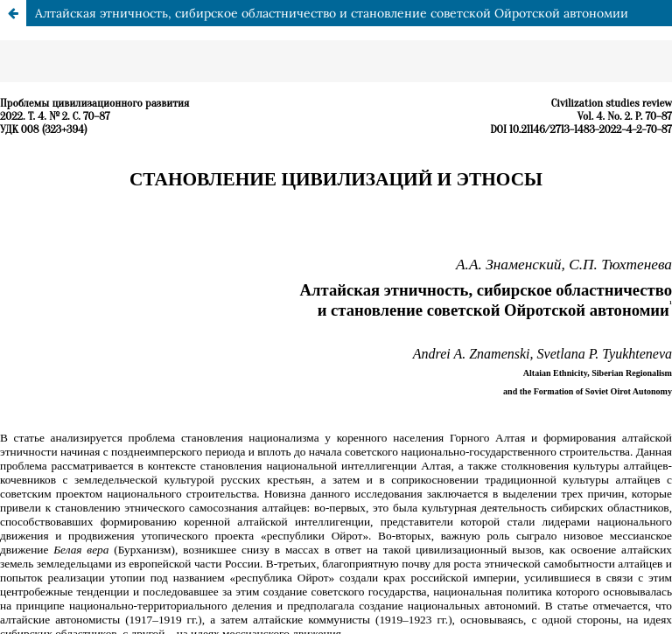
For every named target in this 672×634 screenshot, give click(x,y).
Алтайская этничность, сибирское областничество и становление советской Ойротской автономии (332, 13)
